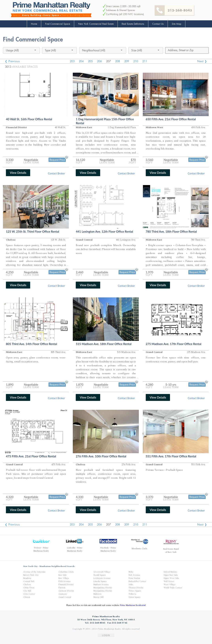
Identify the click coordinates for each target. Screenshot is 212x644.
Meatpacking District (103, 588)
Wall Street (169, 581)
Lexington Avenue (102, 578)
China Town (29, 588)
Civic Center (29, 594)
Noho (131, 572)
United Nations (170, 572)
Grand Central (65, 597)
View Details (18, 173)
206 (99, 61)
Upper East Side (171, 575)
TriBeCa (132, 594)
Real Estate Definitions (133, 24)
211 (145, 61)
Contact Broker (56, 173)
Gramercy (63, 594)
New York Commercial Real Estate (96, 24)
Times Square (135, 591)
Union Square (135, 597)
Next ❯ (202, 61)
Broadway (27, 578)
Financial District (66, 585)
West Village (170, 585)
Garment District (66, 591)
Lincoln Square (100, 581)
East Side (63, 575)
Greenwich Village (102, 572)
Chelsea (27, 585)
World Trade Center (173, 588)
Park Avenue (134, 575)
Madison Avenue (101, 585)
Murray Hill (99, 597)
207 (108, 61)
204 (81, 61)
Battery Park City (31, 575)
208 (118, 61)
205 (90, 61)
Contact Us (158, 24)
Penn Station (134, 578)
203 (72, 61)
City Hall (27, 591)
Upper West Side (171, 578)
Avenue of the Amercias (34, 572)
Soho (131, 585)
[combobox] (21, 50)
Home (34, 24)
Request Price (57, 160)
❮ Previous (12, 61)
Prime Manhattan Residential (133, 605)
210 (136, 61)
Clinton (27, 597)
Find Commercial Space (58, 24)
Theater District (136, 588)
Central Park (29, 581)
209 (127, 61)
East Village (64, 578)
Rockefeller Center (137, 581)
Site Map (177, 24)
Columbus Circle (66, 572)
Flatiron (62, 588)
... (137, 153)
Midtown (97, 594)
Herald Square (100, 575)
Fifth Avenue (64, 581)
